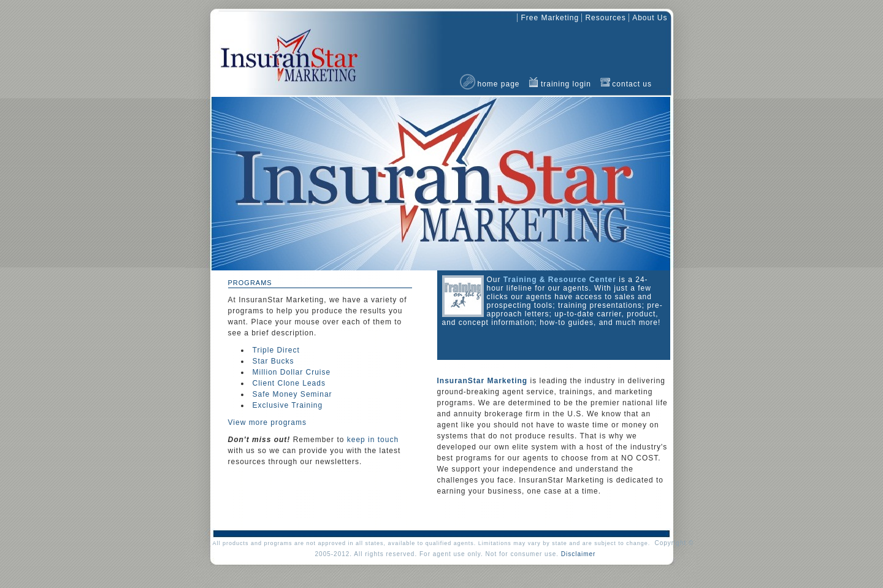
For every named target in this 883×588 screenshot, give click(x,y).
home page (499, 84)
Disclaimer (579, 554)
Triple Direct (276, 350)
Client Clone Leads (289, 383)
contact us (632, 84)
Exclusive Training (288, 405)
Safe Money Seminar (292, 394)
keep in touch (373, 440)
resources (605, 18)
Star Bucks (273, 361)
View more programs (267, 422)
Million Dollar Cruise (292, 372)
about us (650, 18)
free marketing (550, 18)
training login (566, 84)
